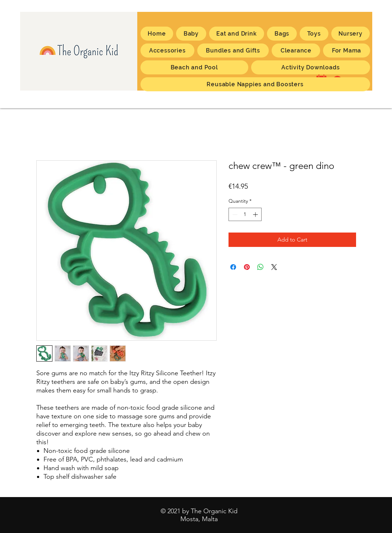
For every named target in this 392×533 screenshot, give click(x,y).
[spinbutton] (245, 214)
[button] (346, 50)
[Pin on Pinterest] (247, 267)
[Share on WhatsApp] (260, 267)
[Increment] (256, 214)
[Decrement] (234, 214)
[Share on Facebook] (233, 267)
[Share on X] (274, 267)
